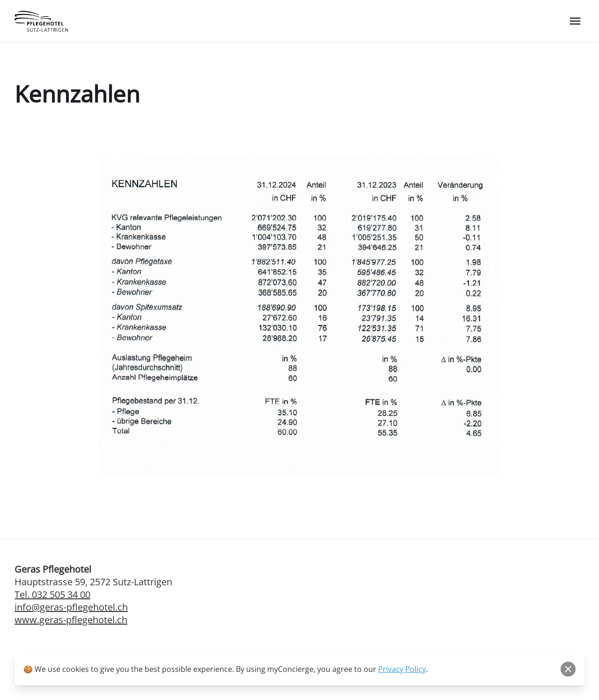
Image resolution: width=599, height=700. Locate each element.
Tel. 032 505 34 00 (52, 594)
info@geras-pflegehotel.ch (71, 607)
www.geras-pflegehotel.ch (71, 620)
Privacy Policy (402, 669)
